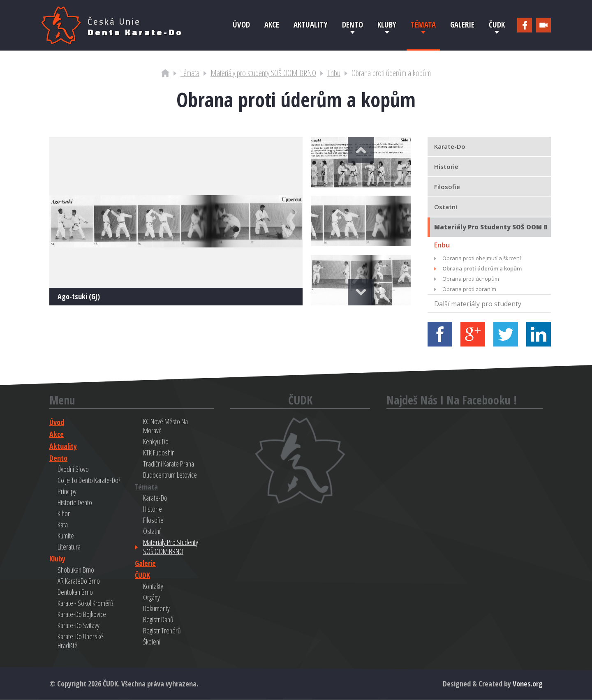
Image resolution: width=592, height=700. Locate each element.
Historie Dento (75, 502)
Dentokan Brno (75, 592)
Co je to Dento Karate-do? (89, 480)
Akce (272, 25)
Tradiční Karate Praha (169, 464)
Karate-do (155, 498)
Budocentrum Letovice (170, 475)
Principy (67, 491)
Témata (423, 25)
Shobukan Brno (76, 570)
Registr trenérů (162, 631)
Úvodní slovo (73, 469)
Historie (153, 509)
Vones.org (528, 684)
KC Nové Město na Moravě (165, 426)
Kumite (66, 536)
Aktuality (311, 25)
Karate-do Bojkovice (82, 614)
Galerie (462, 25)
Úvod (241, 25)
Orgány (151, 597)
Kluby (387, 25)
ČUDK (497, 25)
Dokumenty (156, 608)
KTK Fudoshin (159, 453)
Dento (353, 25)
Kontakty (153, 586)
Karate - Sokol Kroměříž (86, 603)
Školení (152, 642)
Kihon (64, 513)
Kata (63, 524)
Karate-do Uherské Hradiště (80, 641)
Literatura (69, 547)
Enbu (334, 73)
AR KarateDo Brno (79, 581)
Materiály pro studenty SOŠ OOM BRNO (263, 73)
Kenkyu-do (156, 441)
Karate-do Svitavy (79, 625)
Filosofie (153, 520)
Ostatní (152, 531)
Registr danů (158, 619)
